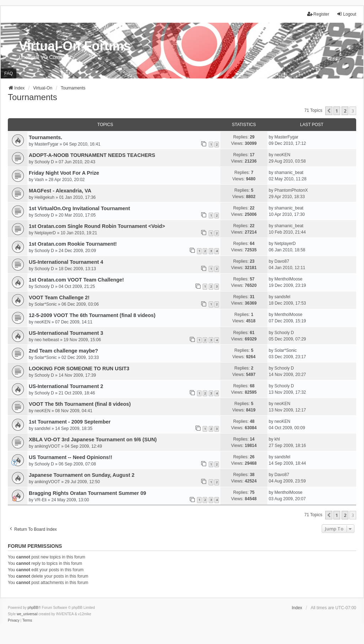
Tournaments (33, 97)
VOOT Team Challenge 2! (59, 298)
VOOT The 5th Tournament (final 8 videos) (80, 404)
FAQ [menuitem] (9, 73)
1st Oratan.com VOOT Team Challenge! (76, 280)
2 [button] (345, 111)
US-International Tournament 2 (66, 386)
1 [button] (337, 111)
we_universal (27, 614)
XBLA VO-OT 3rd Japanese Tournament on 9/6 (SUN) (93, 440)
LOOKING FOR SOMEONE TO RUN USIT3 (79, 369)
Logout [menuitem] (346, 14)
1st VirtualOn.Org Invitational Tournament (79, 208)
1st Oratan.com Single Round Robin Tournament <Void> (97, 226)
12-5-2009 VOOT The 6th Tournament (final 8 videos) (92, 315)
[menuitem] (14, 621)
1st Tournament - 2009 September (70, 422)
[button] (329, 111)
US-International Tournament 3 (66, 333)
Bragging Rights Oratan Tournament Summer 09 (87, 493)
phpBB (33, 608)
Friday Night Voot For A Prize (64, 173)
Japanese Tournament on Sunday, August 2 (82, 475)
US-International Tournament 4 (66, 262)
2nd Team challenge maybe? (63, 351)
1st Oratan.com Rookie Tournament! (73, 244)
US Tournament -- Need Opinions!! (71, 457)
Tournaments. (45, 137)
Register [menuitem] (318, 14)
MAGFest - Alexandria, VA (60, 191)
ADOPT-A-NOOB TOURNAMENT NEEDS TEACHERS (92, 155)
